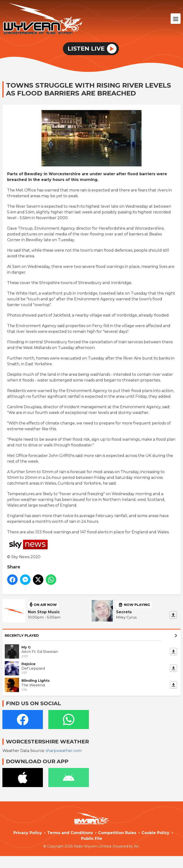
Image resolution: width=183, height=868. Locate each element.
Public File (92, 839)
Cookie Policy (155, 833)
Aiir (136, 846)
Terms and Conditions (70, 833)
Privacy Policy (28, 833)
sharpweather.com (64, 751)
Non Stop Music (44, 612)
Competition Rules (117, 833)
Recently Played (91, 635)
